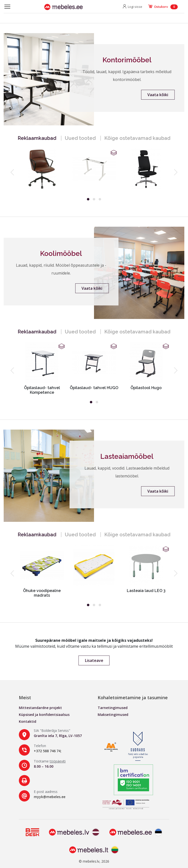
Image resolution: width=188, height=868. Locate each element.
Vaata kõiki (158, 95)
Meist (25, 697)
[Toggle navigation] (7, 7)
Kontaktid (28, 721)
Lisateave (94, 660)
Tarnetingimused (113, 708)
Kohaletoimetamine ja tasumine (133, 697)
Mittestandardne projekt (40, 708)
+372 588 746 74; (48, 751)
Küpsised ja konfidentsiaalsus (44, 715)
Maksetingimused (113, 715)
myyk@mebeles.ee (50, 797)
